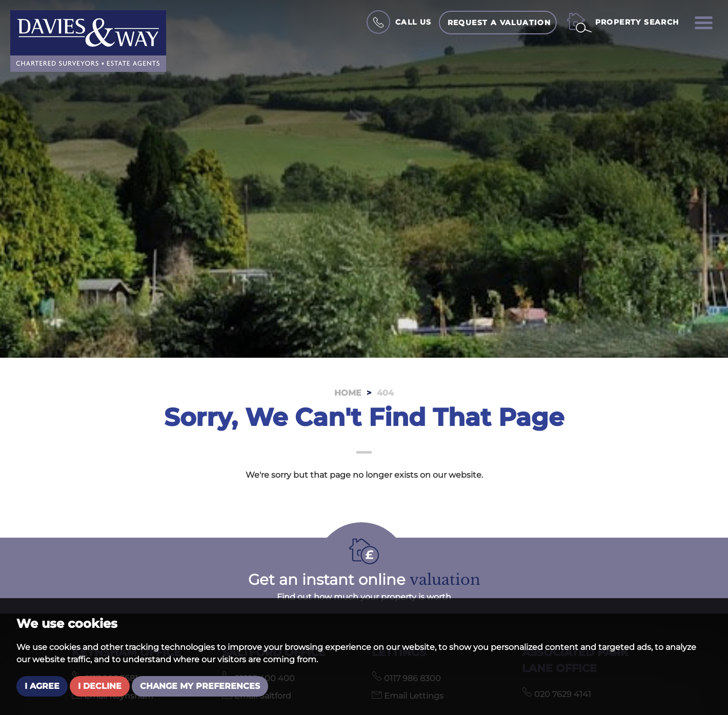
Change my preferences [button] (200, 686)
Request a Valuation (499, 23)
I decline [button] (100, 686)
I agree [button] (42, 686)
